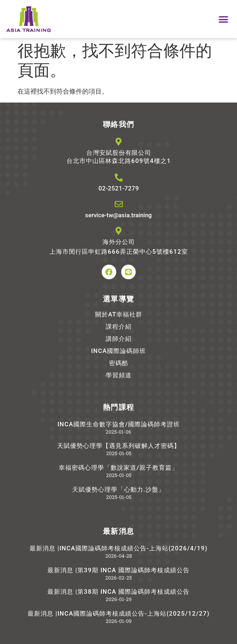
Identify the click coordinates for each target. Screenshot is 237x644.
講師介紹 (119, 339)
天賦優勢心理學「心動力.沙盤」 (118, 490)
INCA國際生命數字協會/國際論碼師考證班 (119, 424)
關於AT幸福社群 (119, 315)
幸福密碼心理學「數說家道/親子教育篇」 (118, 468)
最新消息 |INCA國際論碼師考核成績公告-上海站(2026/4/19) (118, 548)
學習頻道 (119, 375)
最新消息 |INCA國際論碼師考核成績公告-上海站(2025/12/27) (118, 614)
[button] (224, 19)
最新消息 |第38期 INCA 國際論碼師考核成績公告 (118, 592)
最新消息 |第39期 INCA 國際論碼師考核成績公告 (118, 570)
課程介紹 (119, 327)
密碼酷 (119, 363)
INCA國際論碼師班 (118, 351)
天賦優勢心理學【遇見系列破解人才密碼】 (119, 446)
